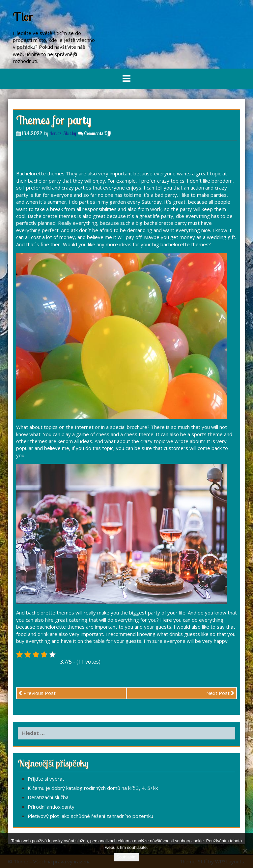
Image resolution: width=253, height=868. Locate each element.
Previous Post (37, 693)
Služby (70, 133)
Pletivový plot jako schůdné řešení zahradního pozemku (90, 816)
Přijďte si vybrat (46, 779)
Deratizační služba (48, 797)
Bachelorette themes (40, 173)
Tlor (23, 16)
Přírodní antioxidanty (51, 807)
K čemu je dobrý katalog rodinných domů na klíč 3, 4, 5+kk (93, 788)
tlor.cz (55, 133)
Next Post (220, 693)
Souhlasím (126, 857)
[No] (245, 851)
